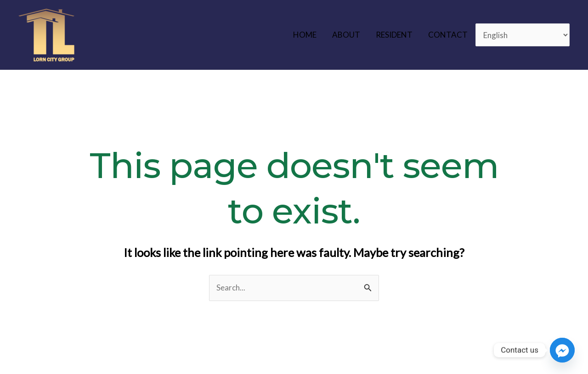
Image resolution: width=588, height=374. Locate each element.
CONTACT (448, 35)
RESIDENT (394, 35)
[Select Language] (523, 35)
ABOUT (346, 35)
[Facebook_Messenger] (562, 350)
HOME (305, 35)
